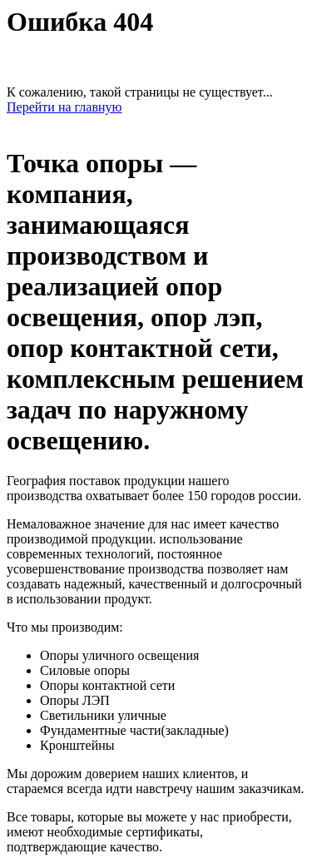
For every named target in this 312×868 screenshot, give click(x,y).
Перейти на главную (64, 107)
